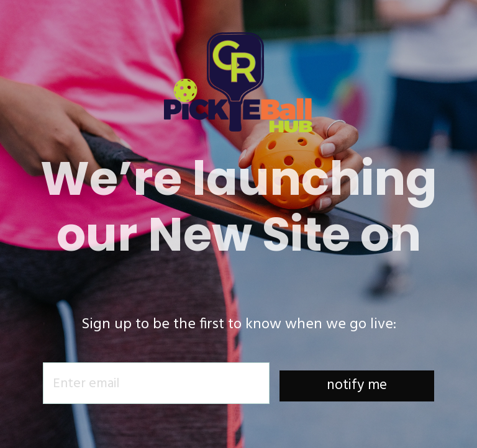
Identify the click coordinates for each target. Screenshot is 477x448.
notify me (357, 386)
